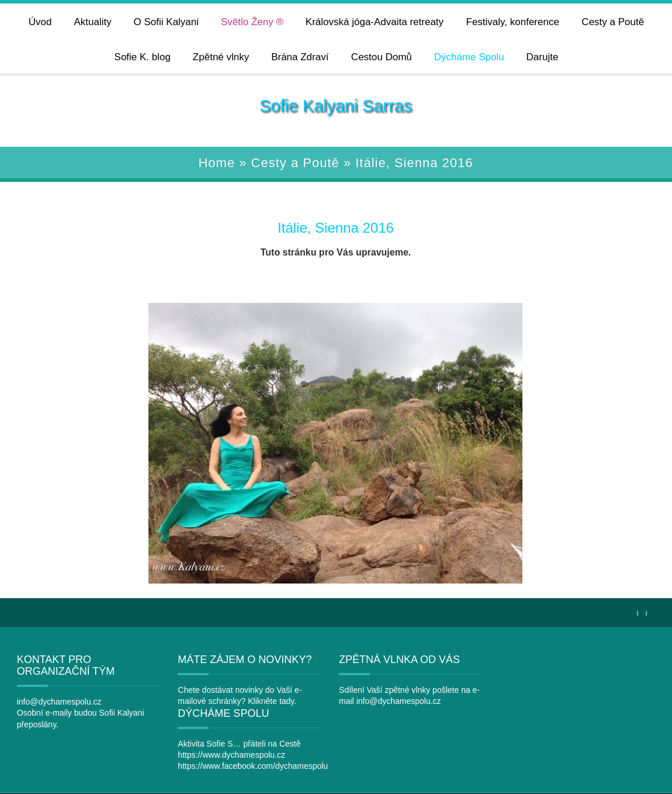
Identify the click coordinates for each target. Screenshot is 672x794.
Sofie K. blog (142, 57)
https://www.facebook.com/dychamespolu (581, 713)
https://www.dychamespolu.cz (560, 701)
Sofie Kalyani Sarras (336, 106)
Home (217, 163)
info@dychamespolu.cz (45, 702)
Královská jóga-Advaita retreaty (375, 22)
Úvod (40, 22)
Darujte (542, 57)
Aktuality (92, 22)
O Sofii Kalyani (166, 22)
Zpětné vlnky (221, 57)
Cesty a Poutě (613, 22)
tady (280, 701)
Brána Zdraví (300, 57)
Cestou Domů (382, 57)
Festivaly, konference (512, 22)
